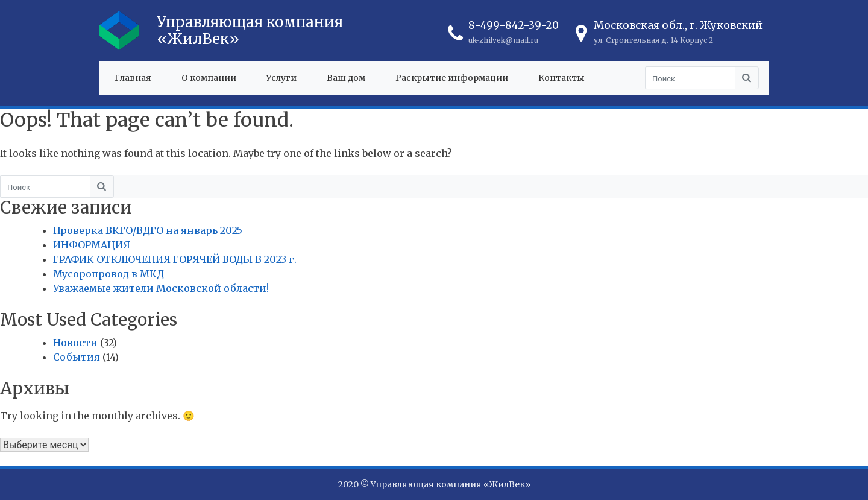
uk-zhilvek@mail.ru (503, 40)
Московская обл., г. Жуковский (678, 25)
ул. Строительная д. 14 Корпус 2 (653, 40)
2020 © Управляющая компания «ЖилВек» (434, 484)
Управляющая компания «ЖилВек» (250, 30)
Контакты (561, 78)
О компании (209, 78)
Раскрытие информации (452, 78)
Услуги (281, 78)
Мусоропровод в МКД (108, 274)
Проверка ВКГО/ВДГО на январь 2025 (148, 230)
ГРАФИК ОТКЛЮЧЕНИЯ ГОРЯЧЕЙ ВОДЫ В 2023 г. (175, 259)
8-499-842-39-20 (514, 25)
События (77, 357)
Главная (133, 78)
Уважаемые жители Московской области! (161, 288)
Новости (75, 343)
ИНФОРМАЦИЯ (92, 245)
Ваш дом (346, 78)
